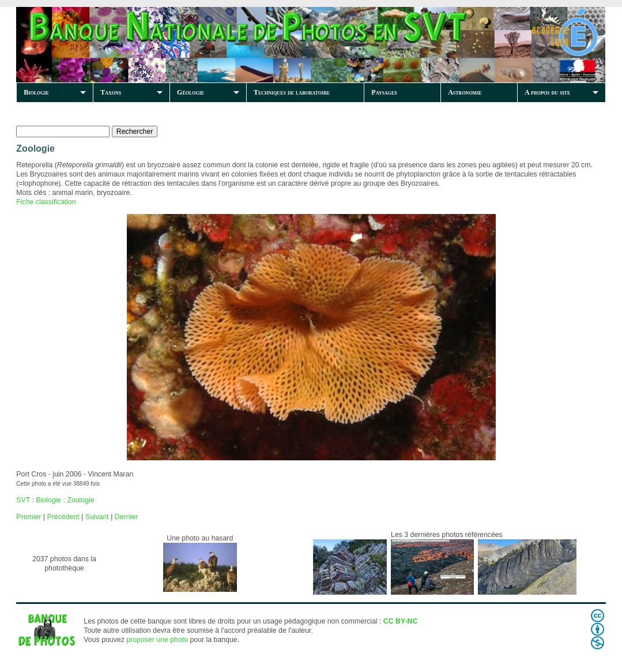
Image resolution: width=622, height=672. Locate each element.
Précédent (63, 517)
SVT (23, 500)
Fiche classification (46, 202)
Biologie (36, 92)
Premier (29, 517)
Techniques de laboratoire (292, 92)
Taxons (111, 92)
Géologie (191, 92)
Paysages (384, 92)
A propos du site (547, 92)
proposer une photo (157, 640)
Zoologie (80, 500)
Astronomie (465, 92)
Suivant (97, 517)
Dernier (126, 517)
